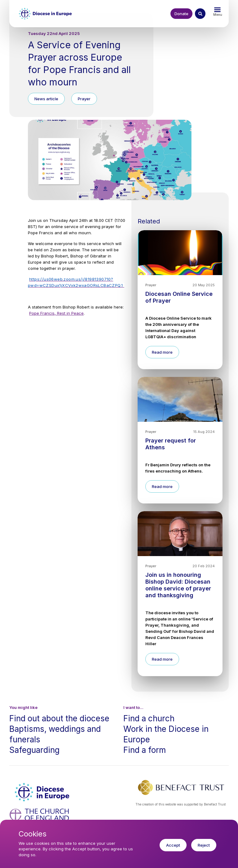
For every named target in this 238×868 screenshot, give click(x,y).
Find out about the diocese (59, 718)
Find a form (145, 750)
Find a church (149, 718)
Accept (173, 850)
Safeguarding (34, 750)
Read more (162, 352)
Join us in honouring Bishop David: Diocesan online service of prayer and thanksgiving (178, 585)
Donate (181, 14)
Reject (204, 850)
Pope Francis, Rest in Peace (56, 313)
